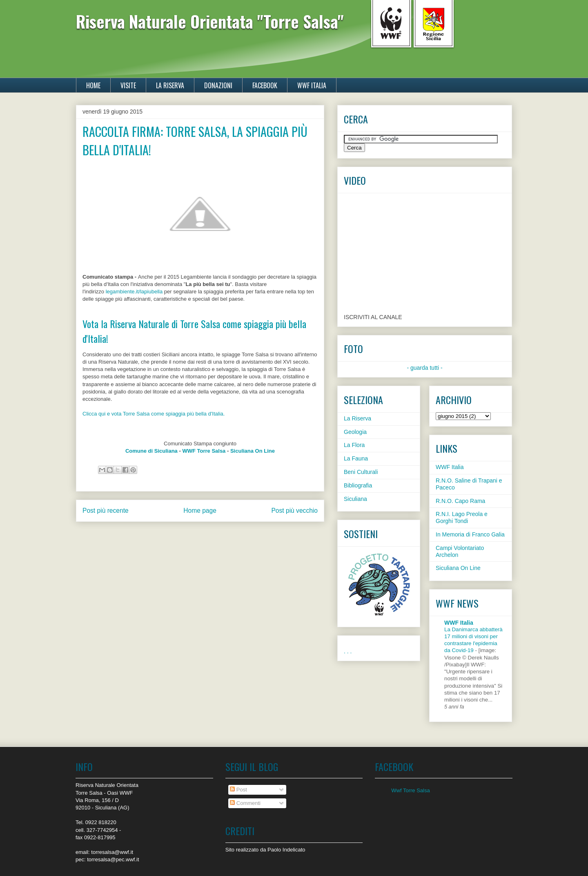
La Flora (354, 445)
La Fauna (356, 458)
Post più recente (106, 511)
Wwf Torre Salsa (410, 790)
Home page (200, 511)
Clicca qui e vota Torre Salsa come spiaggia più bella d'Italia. (154, 414)
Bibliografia (358, 485)
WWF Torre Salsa (204, 451)
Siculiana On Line (253, 451)
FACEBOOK (265, 85)
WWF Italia (450, 467)
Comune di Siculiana (151, 451)
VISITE (128, 85)
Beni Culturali (361, 472)
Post (238, 790)
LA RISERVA (170, 85)
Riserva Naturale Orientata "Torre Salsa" (210, 21)
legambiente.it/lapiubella (134, 292)
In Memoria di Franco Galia (470, 534)
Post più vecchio (294, 511)
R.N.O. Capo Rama (460, 501)
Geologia (355, 432)
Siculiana (355, 499)
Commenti (245, 803)
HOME (93, 85)
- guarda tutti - (424, 368)
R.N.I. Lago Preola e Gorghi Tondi (462, 517)
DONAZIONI (218, 85)
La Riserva (357, 418)
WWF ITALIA (312, 85)
